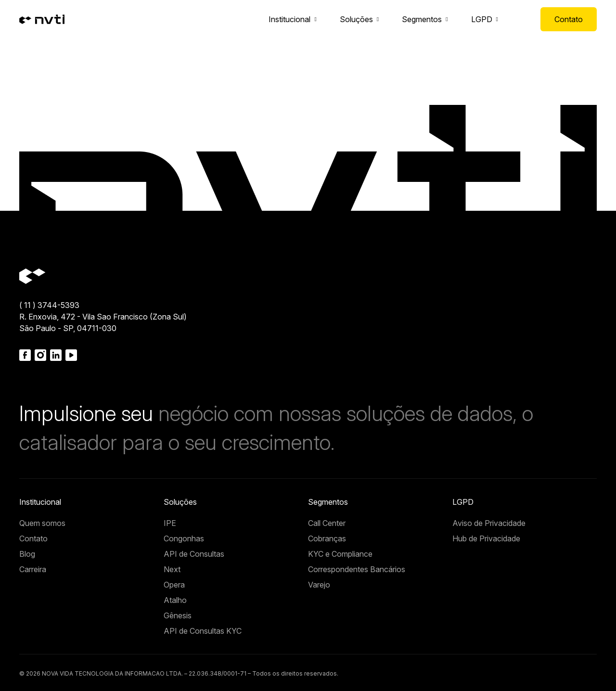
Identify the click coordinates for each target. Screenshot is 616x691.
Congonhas (184, 538)
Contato (569, 19)
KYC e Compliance (340, 554)
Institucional (289, 19)
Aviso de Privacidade (489, 523)
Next (172, 569)
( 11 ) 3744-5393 (49, 305)
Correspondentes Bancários (357, 569)
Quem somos (42, 523)
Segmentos (422, 19)
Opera (174, 585)
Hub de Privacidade (486, 538)
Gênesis (178, 615)
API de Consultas (194, 554)
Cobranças (327, 538)
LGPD (482, 19)
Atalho (175, 600)
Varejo (319, 585)
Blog (27, 554)
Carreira (33, 569)
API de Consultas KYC (203, 631)
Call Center (327, 523)
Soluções (356, 19)
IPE (170, 523)
